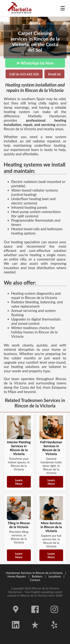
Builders (37, 576)
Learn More (19, 482)
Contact (35, 580)
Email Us (54, 74)
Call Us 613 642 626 (24, 74)
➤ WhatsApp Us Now (35, 63)
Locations (55, 576)
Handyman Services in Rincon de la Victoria (34, 573)
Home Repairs (17, 576)
